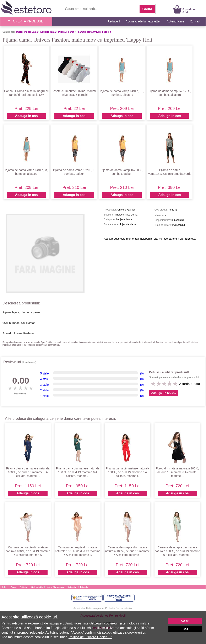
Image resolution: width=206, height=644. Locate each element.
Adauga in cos (26, 116)
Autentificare (175, 21)
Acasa (13, 587)
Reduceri (114, 21)
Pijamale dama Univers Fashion (94, 32)
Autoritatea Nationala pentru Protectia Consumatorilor (103, 608)
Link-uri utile (37, 587)
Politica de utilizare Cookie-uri (90, 637)
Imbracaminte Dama (27, 32)
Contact (195, 21)
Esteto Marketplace (55, 587)
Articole (23, 587)
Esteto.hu (72, 587)
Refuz (185, 629)
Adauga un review (164, 393)
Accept (185, 621)
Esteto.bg (84, 587)
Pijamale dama (66, 32)
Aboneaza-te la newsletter (143, 21)
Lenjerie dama (48, 32)
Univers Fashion (23, 333)
